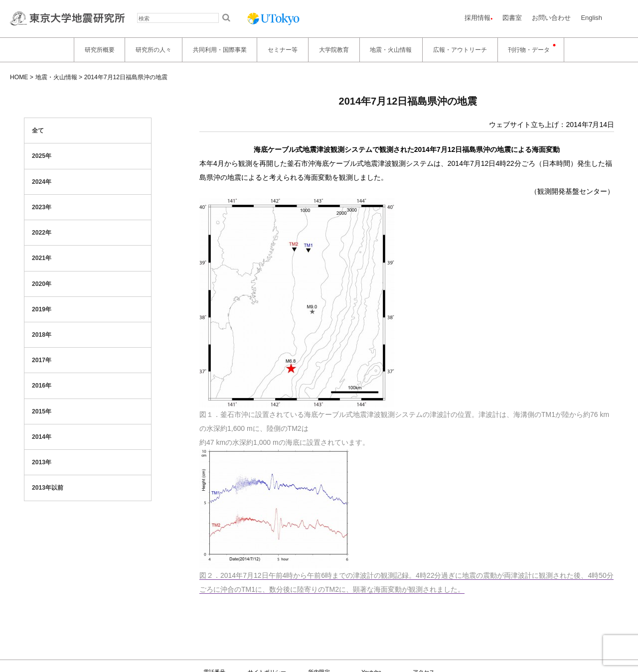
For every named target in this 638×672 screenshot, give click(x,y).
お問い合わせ (551, 18)
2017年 (42, 360)
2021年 (42, 258)
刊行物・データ (529, 50)
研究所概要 (100, 50)
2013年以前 (48, 488)
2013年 (42, 462)
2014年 (42, 437)
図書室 (512, 18)
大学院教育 (334, 50)
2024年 (42, 182)
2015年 (42, 411)
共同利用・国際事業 (220, 50)
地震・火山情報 (391, 50)
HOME (19, 77)
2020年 (42, 284)
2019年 (42, 309)
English (591, 18)
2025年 (42, 156)
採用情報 (478, 18)
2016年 (42, 386)
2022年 (42, 233)
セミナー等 (283, 50)
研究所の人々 (154, 50)
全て (38, 131)
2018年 (42, 335)
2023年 (42, 207)
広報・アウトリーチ (460, 50)
